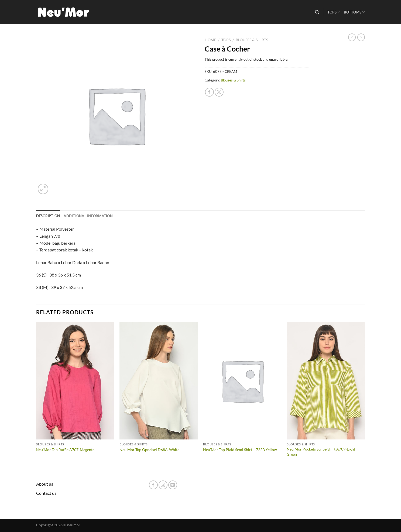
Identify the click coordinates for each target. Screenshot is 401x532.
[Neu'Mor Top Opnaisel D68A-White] (159, 381)
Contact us (46, 493)
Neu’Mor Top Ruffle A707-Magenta (65, 450)
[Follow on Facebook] (153, 485)
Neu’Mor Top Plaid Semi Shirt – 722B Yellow (240, 450)
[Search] (317, 12)
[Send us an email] (173, 485)
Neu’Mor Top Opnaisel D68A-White (149, 450)
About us (45, 484)
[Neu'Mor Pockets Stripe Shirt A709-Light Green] (326, 381)
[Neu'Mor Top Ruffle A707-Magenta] (75, 381)
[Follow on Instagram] (163, 485)
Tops (334, 12)
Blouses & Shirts (252, 40)
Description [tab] (48, 216)
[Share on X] (219, 92)
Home (210, 40)
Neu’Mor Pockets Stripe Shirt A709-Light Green (321, 452)
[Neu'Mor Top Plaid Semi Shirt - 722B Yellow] (242, 381)
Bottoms (354, 12)
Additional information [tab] (88, 216)
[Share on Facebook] (209, 92)
